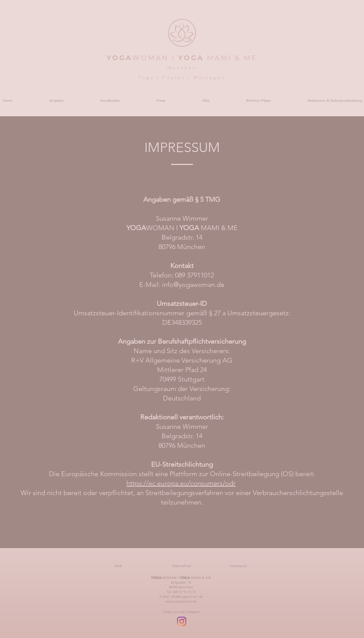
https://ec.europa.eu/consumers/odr (181, 483)
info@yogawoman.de (193, 285)
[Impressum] (239, 566)
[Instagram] (182, 621)
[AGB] (118, 566)
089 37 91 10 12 (184, 592)
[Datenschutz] (182, 566)
